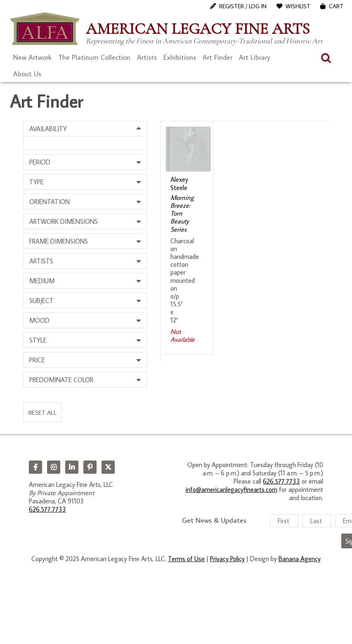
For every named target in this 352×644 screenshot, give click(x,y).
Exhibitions (180, 57)
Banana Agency (300, 559)
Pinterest (90, 467)
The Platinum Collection (94, 57)
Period (40, 162)
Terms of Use (186, 559)
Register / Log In (243, 6)
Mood (39, 320)
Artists (147, 57)
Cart (336, 6)
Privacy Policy (227, 559)
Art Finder (217, 57)
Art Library (254, 57)
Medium (42, 281)
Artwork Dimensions (64, 221)
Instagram (54, 467)
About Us (27, 74)
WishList (298, 6)
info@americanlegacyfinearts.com (232, 489)
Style (38, 340)
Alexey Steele (179, 183)
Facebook (35, 467)
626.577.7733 (47, 509)
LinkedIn (72, 467)
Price (37, 360)
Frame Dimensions (59, 241)
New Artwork (32, 57)
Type (37, 182)
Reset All (43, 412)
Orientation (50, 202)
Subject (41, 301)
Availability (48, 129)
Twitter (108, 467)
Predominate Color (61, 380)
